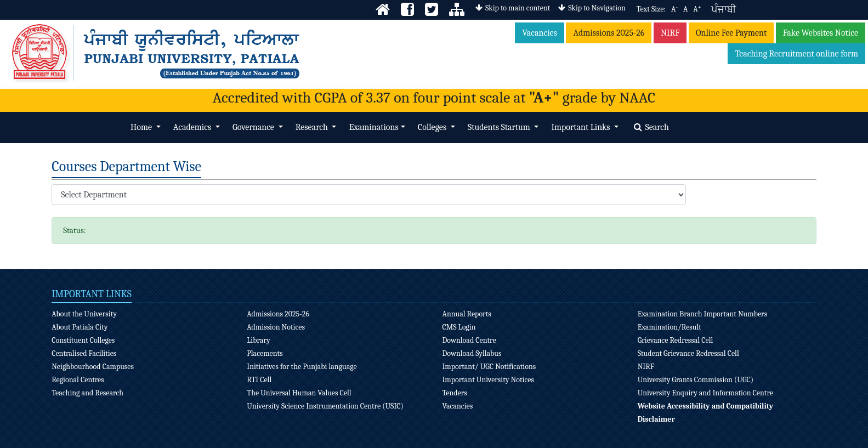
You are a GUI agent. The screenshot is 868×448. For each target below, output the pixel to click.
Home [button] (142, 127)
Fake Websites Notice (821, 33)
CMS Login (459, 327)
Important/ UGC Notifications (489, 367)
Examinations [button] (374, 127)
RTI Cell (259, 380)
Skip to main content (513, 8)
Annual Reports (467, 314)
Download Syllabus (472, 353)
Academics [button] (193, 127)
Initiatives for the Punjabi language (302, 367)
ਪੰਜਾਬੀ (724, 10)
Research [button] (313, 127)
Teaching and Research (87, 393)
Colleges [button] (433, 127)
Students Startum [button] (500, 127)
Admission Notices (276, 327)
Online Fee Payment (731, 33)
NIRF (670, 33)
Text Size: (651, 9)
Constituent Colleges (83, 340)
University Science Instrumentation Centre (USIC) (325, 406)
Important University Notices (489, 380)
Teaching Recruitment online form (796, 54)
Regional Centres (78, 380)
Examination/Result (670, 327)
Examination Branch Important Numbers (702, 314)
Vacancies (540, 33)
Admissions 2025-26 (609, 33)
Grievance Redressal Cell (676, 340)
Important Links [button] (581, 127)
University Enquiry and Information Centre (705, 393)
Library (258, 340)
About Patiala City (80, 327)
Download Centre (469, 340)
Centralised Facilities (84, 353)
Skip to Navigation (592, 8)
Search (651, 127)
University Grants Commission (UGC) (696, 380)
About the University (84, 314)
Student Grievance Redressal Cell (688, 353)
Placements (265, 353)
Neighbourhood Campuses (93, 367)
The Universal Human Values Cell (299, 393)
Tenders (455, 393)
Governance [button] (254, 127)
